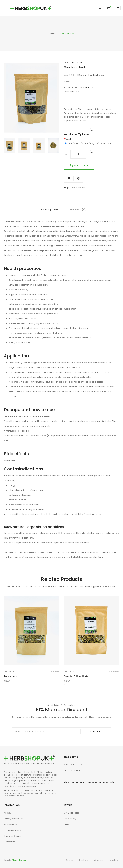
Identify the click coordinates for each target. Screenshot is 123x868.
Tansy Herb (10, 676)
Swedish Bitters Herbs (76, 676)
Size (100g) (88, 143)
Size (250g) (105, 143)
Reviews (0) (78, 209)
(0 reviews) (82, 75)
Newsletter (114, 860)
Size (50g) (72, 143)
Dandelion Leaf (66, 34)
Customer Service (12, 836)
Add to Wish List (69, 178)
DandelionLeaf (78, 188)
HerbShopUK (77, 62)
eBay (66, 824)
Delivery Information (14, 819)
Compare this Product (78, 178)
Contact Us (9, 842)
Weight (69, 139)
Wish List (98, 860)
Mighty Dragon (19, 860)
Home (53, 34)
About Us (8, 813)
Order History (70, 819)
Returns (69, 860)
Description (50, 209)
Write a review (97, 75)
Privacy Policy (10, 824)
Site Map (84, 860)
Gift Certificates (71, 813)
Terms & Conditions (14, 830)
